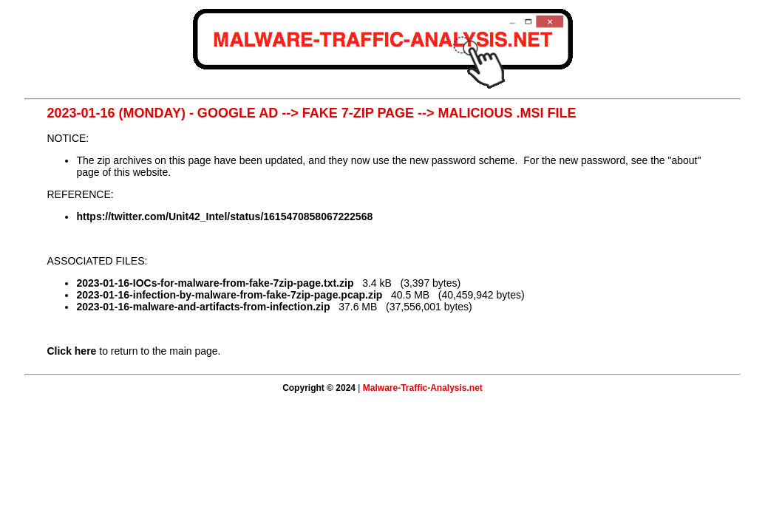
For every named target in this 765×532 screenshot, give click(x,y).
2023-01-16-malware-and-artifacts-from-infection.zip (203, 307)
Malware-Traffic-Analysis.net (423, 388)
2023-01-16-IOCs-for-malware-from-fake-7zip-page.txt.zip (215, 283)
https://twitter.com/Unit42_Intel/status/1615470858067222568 (224, 216)
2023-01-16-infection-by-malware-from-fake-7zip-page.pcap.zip (229, 295)
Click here (71, 351)
